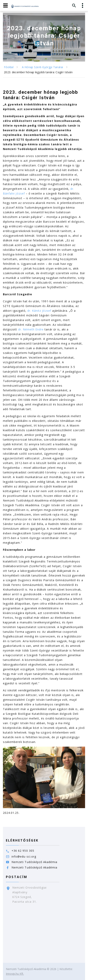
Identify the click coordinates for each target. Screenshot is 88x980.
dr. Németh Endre (31, 329)
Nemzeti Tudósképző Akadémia (34, 862)
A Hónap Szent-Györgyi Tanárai (43, 67)
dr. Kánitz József (39, 311)
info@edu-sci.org (24, 856)
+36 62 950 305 (23, 851)
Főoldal (9, 67)
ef (23, 193)
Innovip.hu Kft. (15, 974)
